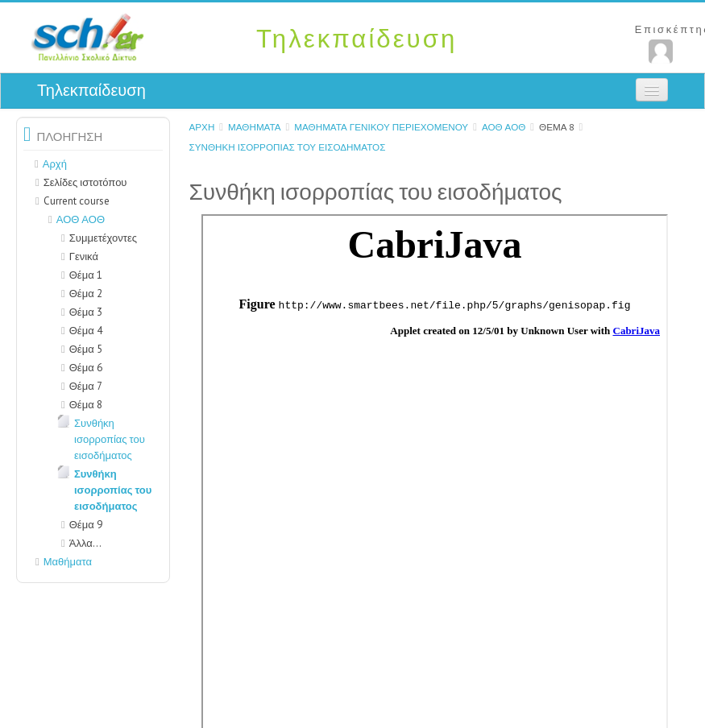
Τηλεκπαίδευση (91, 90)
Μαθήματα (255, 127)
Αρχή (202, 127)
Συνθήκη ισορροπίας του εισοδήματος (288, 147)
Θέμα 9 (86, 525)
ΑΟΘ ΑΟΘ (504, 127)
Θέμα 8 (556, 127)
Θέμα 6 (86, 368)
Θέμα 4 (86, 331)
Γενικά (84, 256)
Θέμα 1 (86, 275)
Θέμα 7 (86, 386)
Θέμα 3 (86, 312)
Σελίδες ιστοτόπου (85, 182)
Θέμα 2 (86, 294)
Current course (77, 201)
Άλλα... (85, 543)
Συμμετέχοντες (99, 238)
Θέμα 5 (86, 349)
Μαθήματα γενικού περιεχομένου (381, 127)
